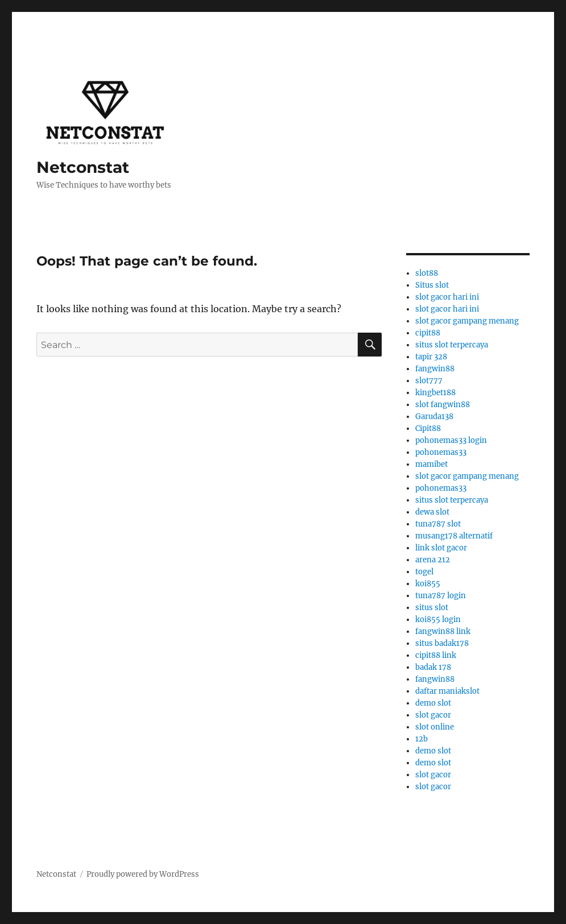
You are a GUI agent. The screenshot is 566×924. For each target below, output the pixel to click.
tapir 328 (431, 357)
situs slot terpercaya (452, 345)
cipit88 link (436, 655)
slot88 (427, 273)
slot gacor (433, 715)
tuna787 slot (438, 524)
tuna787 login (441, 596)
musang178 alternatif (454, 536)
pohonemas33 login (451, 440)
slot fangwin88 (443, 405)
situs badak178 (442, 643)
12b (422, 739)
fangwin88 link (443, 631)
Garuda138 (434, 417)
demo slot (433, 703)
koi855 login (438, 620)
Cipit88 (428, 428)
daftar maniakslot (447, 691)
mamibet (431, 464)
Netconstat (83, 167)
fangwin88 (435, 369)
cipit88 (428, 333)
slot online (435, 727)
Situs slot (432, 285)
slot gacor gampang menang (467, 321)
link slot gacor (441, 548)
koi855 (428, 584)
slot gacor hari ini (447, 297)
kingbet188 (435, 393)
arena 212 (433, 560)
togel (424, 572)
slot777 (429, 381)
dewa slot (432, 512)
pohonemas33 (441, 452)
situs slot (432, 608)
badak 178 (433, 667)
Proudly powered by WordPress (143, 874)
